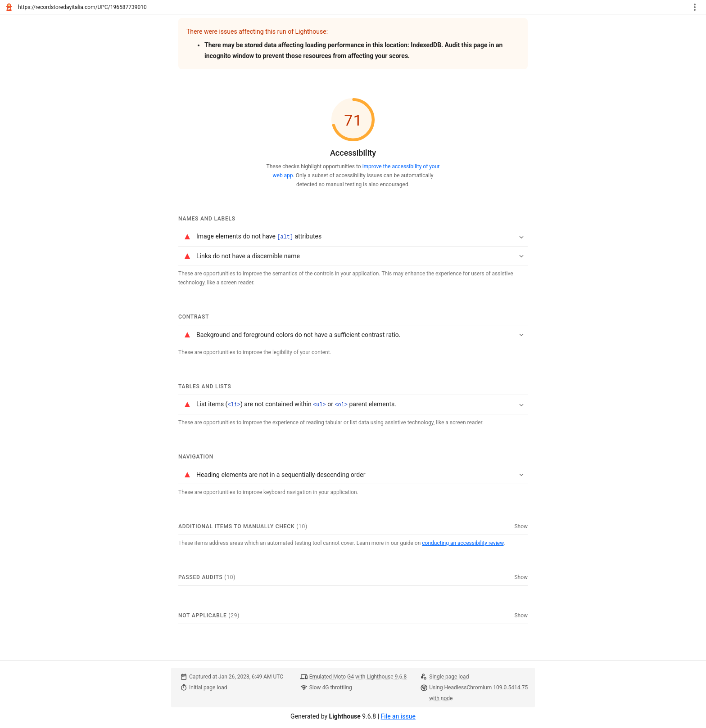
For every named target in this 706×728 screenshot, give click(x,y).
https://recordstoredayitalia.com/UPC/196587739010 (82, 7)
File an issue (398, 715)
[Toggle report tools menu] (695, 7)
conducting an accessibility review (463, 542)
